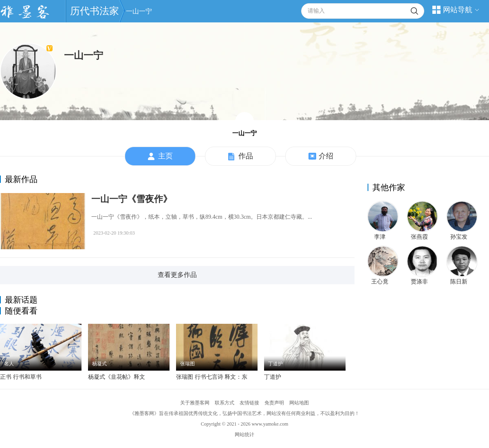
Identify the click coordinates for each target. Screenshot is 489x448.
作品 (241, 156)
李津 (380, 237)
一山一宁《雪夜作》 (132, 199)
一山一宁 (139, 11)
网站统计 (244, 435)
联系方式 (225, 403)
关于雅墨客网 (195, 403)
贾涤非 (419, 282)
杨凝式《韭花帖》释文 (117, 377)
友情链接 (249, 403)
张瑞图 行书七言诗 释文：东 (212, 377)
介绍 (321, 156)
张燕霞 (419, 237)
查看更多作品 (177, 275)
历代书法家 (95, 11)
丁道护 (273, 377)
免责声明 (274, 403)
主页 (160, 156)
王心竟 (380, 282)
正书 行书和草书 (21, 377)
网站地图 (299, 403)
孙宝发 (459, 237)
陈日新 (459, 282)
